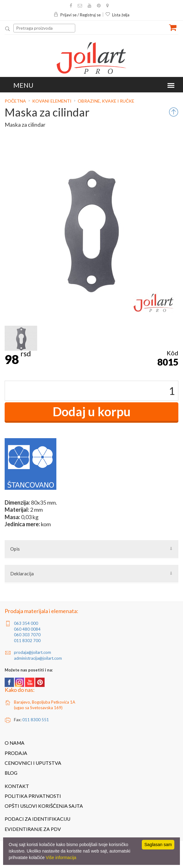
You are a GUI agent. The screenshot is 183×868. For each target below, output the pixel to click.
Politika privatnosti (33, 796)
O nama (15, 743)
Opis (15, 549)
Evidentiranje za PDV (33, 829)
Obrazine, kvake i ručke (106, 101)
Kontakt (17, 786)
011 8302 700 (27, 641)
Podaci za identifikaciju (37, 819)
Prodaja (16, 753)
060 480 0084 (27, 629)
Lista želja (117, 15)
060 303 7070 (27, 635)
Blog (11, 773)
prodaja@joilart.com (33, 652)
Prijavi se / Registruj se (77, 15)
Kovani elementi (52, 101)
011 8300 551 (36, 720)
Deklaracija (22, 574)
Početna (16, 101)
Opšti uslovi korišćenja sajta (44, 806)
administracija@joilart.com (38, 658)
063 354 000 (26, 623)
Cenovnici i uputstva (33, 763)
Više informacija (61, 857)
